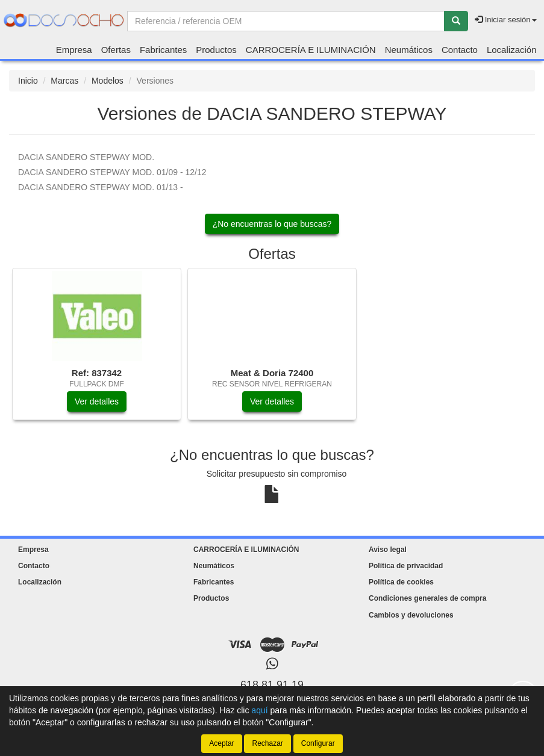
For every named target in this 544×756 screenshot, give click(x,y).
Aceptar (221, 743)
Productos (216, 50)
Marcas (64, 81)
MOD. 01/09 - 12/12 (112, 172)
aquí (259, 710)
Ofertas (116, 50)
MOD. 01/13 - (101, 187)
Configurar (318, 743)
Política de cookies (401, 582)
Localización (512, 50)
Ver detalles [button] (97, 401)
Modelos (108, 81)
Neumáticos (409, 50)
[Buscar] (456, 21)
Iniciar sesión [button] (505, 20)
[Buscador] (286, 21)
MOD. (86, 157)
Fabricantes (163, 50)
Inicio (28, 81)
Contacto (460, 50)
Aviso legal (388, 550)
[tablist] (272, 350)
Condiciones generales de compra (427, 598)
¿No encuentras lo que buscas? (272, 224)
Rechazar (267, 743)
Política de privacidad (406, 566)
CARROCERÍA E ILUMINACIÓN (311, 50)
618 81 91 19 (272, 685)
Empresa (74, 50)
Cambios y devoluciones (411, 615)
